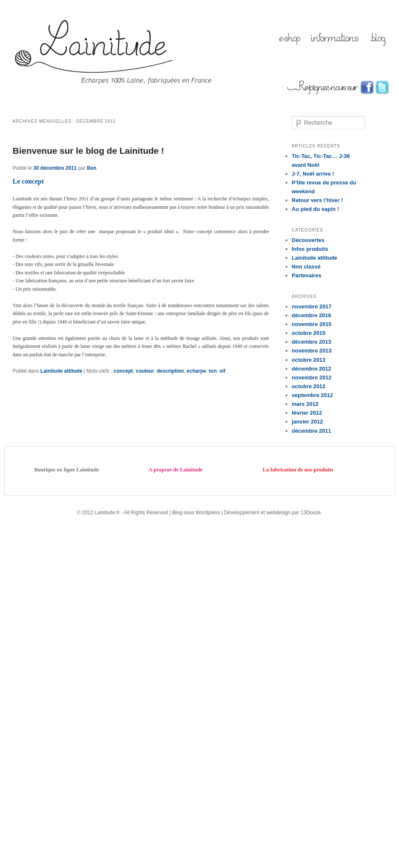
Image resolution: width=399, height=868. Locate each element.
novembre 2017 (312, 306)
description (170, 371)
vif (223, 371)
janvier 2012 (307, 422)
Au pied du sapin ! (316, 209)
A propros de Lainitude (175, 470)
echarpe (197, 371)
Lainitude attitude (61, 371)
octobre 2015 (309, 333)
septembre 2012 (312, 395)
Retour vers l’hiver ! (318, 200)
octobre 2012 (309, 386)
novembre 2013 (312, 351)
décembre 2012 (312, 369)
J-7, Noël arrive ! (313, 174)
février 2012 (307, 413)
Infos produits (310, 249)
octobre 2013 (309, 360)
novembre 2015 (312, 324)
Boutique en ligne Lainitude (67, 470)
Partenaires (307, 275)
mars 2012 (305, 404)
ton (213, 371)
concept (123, 371)
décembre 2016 (312, 315)
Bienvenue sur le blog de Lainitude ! (88, 151)
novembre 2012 (312, 377)
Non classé (306, 267)
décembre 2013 (312, 342)
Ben (92, 168)
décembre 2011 (312, 431)
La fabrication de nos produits (298, 470)
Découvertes (308, 240)
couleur (145, 371)
